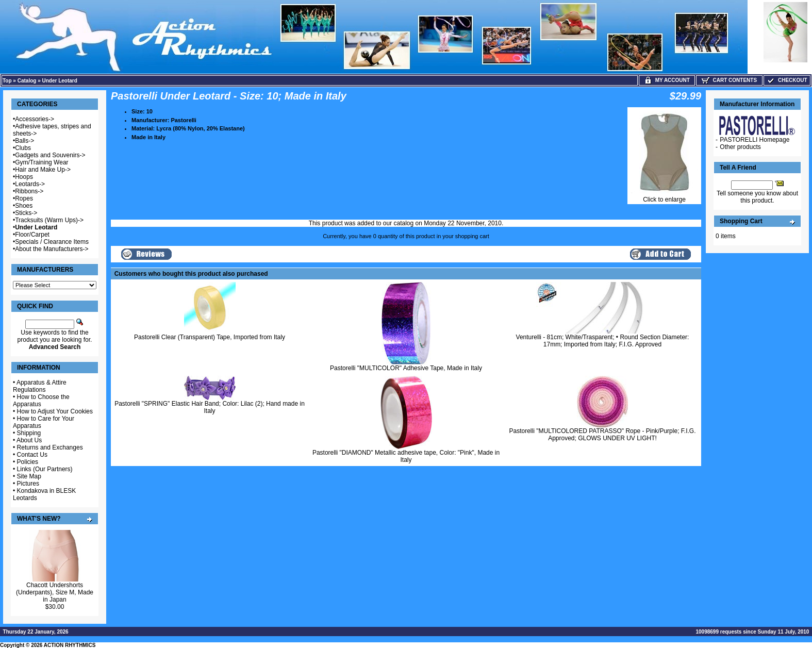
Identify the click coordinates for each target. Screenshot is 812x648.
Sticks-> (26, 213)
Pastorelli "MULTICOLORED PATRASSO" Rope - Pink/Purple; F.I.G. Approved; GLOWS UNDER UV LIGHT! (603, 435)
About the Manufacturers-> (52, 249)
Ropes (24, 198)
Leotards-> (30, 184)
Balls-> (24, 141)
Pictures (28, 484)
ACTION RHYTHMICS (70, 645)
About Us (29, 440)
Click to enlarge (664, 197)
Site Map (29, 476)
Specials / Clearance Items (52, 242)
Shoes (24, 206)
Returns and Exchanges (50, 447)
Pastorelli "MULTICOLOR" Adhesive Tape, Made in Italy (406, 368)
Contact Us (32, 455)
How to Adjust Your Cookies (55, 411)
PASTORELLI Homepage (755, 140)
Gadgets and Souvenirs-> (50, 155)
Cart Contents (729, 80)
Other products (740, 147)
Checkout (787, 80)
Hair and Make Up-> (43, 170)
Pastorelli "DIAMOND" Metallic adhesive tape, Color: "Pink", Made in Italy (406, 456)
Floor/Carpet (32, 235)
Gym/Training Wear (42, 162)
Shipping (29, 433)
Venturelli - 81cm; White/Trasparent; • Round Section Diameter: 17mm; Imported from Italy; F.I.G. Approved (603, 341)
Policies (28, 462)
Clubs (23, 148)
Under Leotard (60, 81)
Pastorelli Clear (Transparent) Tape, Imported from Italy (210, 337)
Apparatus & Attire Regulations (40, 386)
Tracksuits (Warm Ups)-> (49, 220)
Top (7, 81)
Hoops (24, 177)
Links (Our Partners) (45, 469)
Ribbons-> (29, 191)
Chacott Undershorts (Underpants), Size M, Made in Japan (55, 592)
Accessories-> (35, 119)
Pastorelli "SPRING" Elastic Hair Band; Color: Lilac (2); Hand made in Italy (210, 407)
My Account (667, 80)
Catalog (27, 81)
